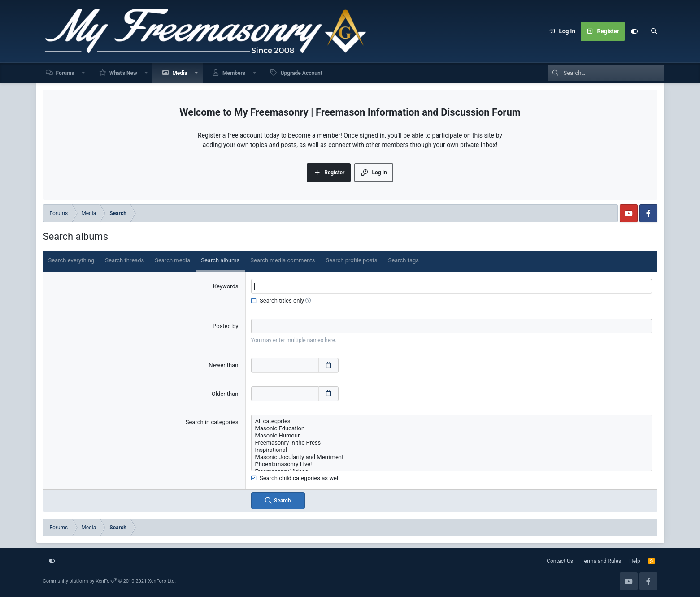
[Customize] (635, 31)
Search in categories (212, 422)
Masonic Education (452, 428)
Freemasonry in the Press (452, 443)
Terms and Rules (601, 561)
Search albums (220, 260)
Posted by (225, 326)
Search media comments (283, 260)
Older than (225, 394)
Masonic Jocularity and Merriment (452, 457)
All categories (452, 421)
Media (180, 73)
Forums (65, 73)
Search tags (404, 260)
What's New (123, 73)
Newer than (223, 365)
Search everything (72, 260)
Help (635, 561)
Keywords (226, 286)
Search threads (124, 260)
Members (234, 73)
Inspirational (452, 450)
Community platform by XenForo (110, 581)
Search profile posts (351, 260)
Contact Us (560, 561)
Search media (172, 260)
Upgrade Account (301, 73)
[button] (83, 73)
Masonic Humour (452, 436)
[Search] (654, 31)
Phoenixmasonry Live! (452, 464)
